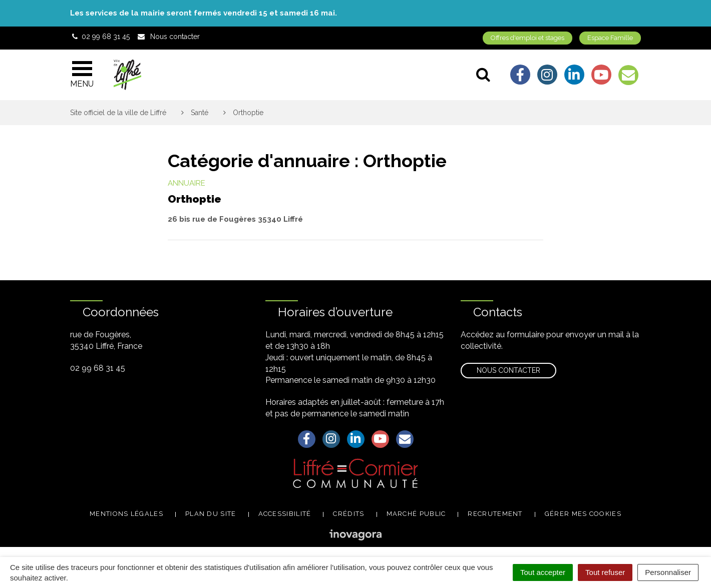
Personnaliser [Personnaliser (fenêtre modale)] (668, 572)
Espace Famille (610, 38)
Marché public (416, 514)
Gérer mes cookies (583, 514)
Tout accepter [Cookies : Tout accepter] (543, 572)
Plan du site (211, 514)
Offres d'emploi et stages (527, 38)
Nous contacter (508, 370)
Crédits (348, 514)
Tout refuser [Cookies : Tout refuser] (605, 572)
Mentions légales (126, 514)
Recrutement (495, 514)
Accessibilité (285, 514)
